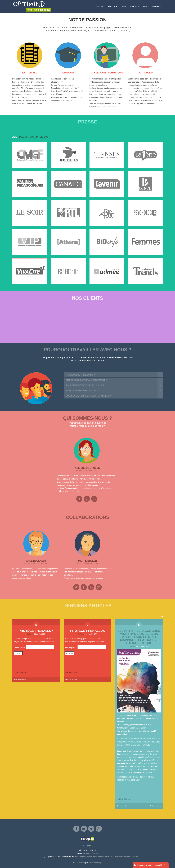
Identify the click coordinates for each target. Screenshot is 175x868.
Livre (123, 6)
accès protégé (21, 679)
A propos (134, 6)
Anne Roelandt (36, 561)
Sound (34, 137)
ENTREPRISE (30, 73)
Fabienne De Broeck (87, 468)
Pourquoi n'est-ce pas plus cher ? (86, 385)
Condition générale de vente (85, 856)
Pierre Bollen (87, 561)
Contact (156, 6)
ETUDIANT (68, 73)
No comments (156, 806)
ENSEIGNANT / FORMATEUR (107, 73)
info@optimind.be (90, 853)
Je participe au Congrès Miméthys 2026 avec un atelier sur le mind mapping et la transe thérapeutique (139, 637)
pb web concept (95, 863)
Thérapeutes (123, 806)
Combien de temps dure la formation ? (88, 396)
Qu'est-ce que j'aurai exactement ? (86, 380)
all (15, 137)
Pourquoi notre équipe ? (80, 375)
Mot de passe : (34, 647)
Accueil (100, 6)
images (23, 137)
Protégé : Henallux (36, 631)
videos (44, 137)
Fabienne (31, 634)
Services (112, 6)
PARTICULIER (145, 73)
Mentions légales (131, 856)
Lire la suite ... (21, 672)
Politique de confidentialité (110, 856)
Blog (146, 6)
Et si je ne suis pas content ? (83, 391)
